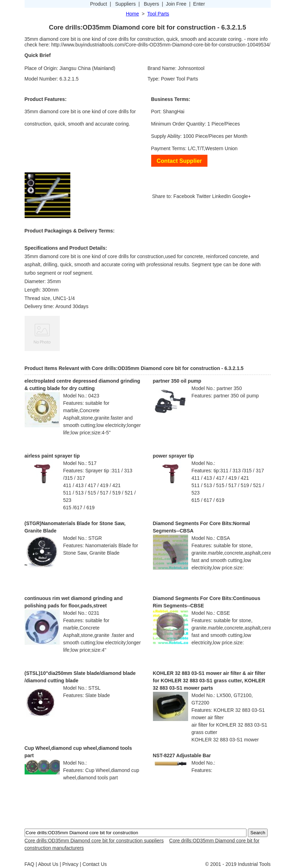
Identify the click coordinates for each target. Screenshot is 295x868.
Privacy (70, 864)
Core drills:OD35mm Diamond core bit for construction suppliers (94, 841)
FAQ (30, 864)
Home (132, 14)
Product (98, 4)
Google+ (241, 196)
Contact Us (95, 864)
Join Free (176, 4)
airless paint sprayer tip (52, 456)
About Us (48, 864)
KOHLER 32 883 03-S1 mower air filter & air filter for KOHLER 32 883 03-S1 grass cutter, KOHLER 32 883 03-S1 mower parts (209, 681)
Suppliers (126, 4)
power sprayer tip (174, 456)
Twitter (203, 196)
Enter (199, 4)
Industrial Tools (254, 864)
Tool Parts (158, 14)
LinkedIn (221, 196)
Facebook (184, 196)
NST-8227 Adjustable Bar (182, 755)
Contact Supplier (179, 161)
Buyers (152, 4)
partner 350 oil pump (177, 381)
